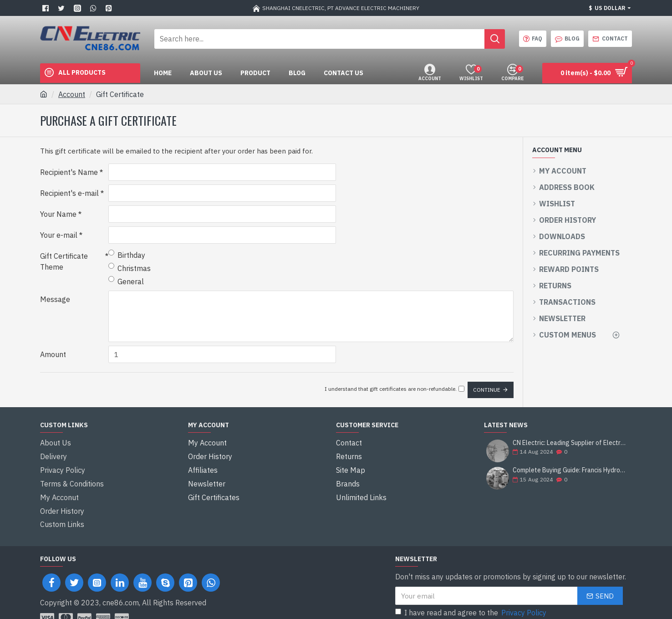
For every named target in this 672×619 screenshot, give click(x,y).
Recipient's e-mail (69, 193)
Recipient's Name (69, 172)
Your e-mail (59, 235)
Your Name (58, 214)
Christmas (130, 268)
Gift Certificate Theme (64, 261)
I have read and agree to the (471, 590)
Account (72, 94)
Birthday (127, 255)
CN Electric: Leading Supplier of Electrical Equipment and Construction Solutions (569, 439)
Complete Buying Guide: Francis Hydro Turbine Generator (569, 467)
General (126, 281)
